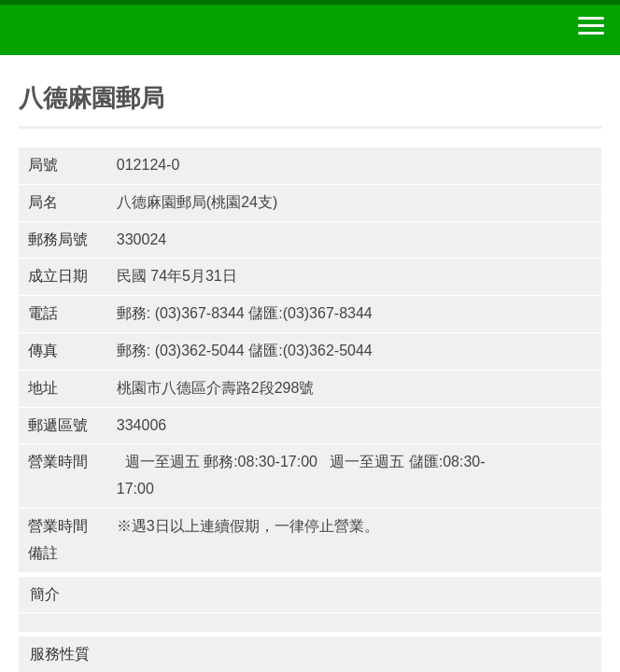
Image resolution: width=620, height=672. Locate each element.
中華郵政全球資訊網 (117, 30)
